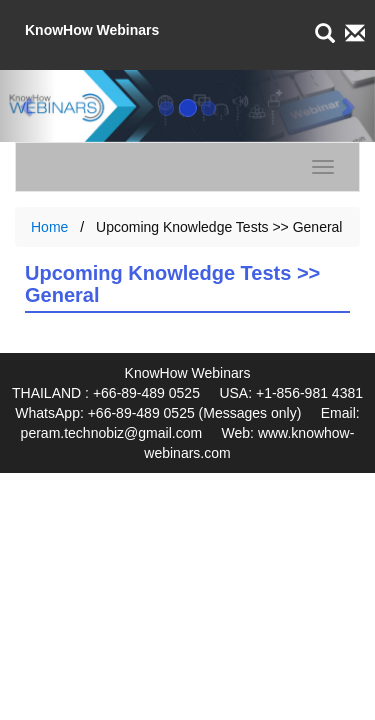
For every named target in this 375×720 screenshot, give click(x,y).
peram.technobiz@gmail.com (112, 433)
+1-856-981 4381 (309, 393)
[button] (28, 106)
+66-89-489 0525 (146, 393)
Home (49, 227)
